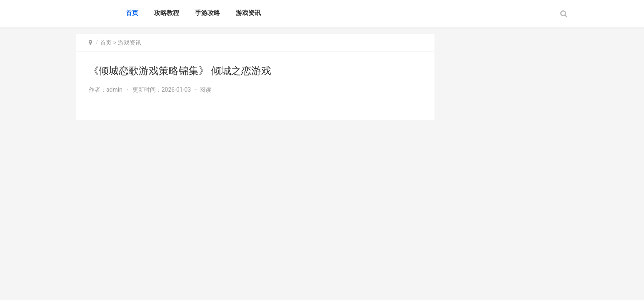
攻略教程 (167, 13)
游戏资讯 (248, 13)
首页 (132, 13)
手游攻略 (207, 13)
